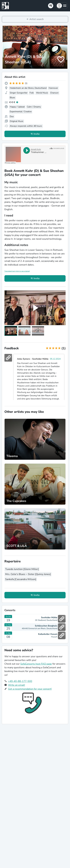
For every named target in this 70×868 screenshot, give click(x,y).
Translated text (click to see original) (17, 271)
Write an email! (17, 685)
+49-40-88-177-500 (20, 681)
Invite (37, 134)
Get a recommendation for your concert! (30, 689)
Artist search (37, 19)
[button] (62, 6)
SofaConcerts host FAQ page (36, 664)
